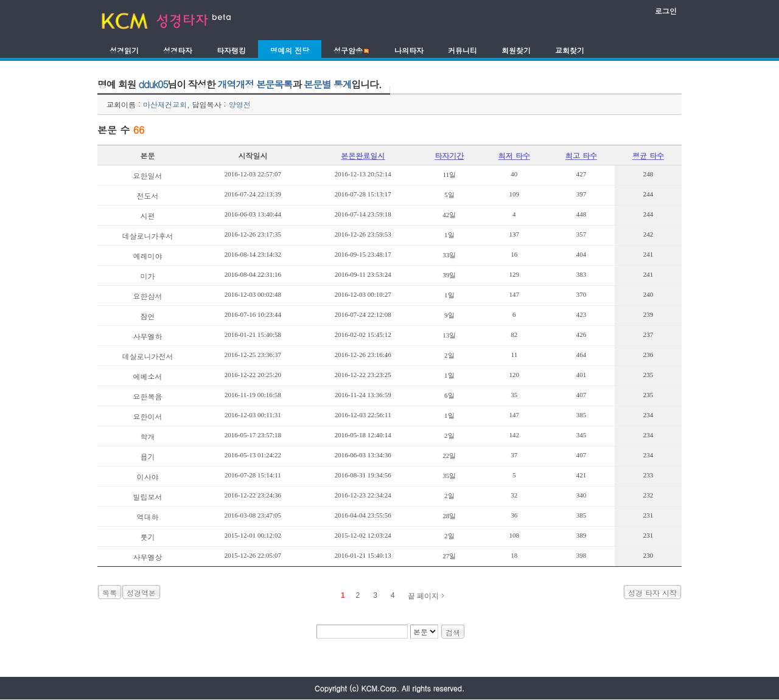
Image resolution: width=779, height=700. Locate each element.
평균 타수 (648, 155)
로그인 (666, 11)
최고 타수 (581, 155)
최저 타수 (514, 155)
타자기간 (449, 155)
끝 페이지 (423, 596)
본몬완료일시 (363, 155)
